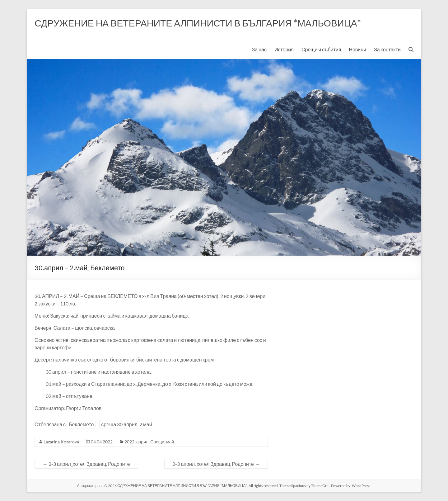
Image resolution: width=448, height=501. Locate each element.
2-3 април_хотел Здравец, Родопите (86, 464)
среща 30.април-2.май (126, 424)
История (284, 49)
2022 (129, 442)
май (170, 442)
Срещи (157, 442)
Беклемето (81, 424)
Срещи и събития (321, 49)
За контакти (387, 49)
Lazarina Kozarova (61, 442)
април (142, 442)
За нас (259, 49)
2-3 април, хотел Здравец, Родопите (216, 464)
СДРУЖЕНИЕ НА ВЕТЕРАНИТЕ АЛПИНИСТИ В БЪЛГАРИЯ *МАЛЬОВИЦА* (198, 23)
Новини (357, 49)
